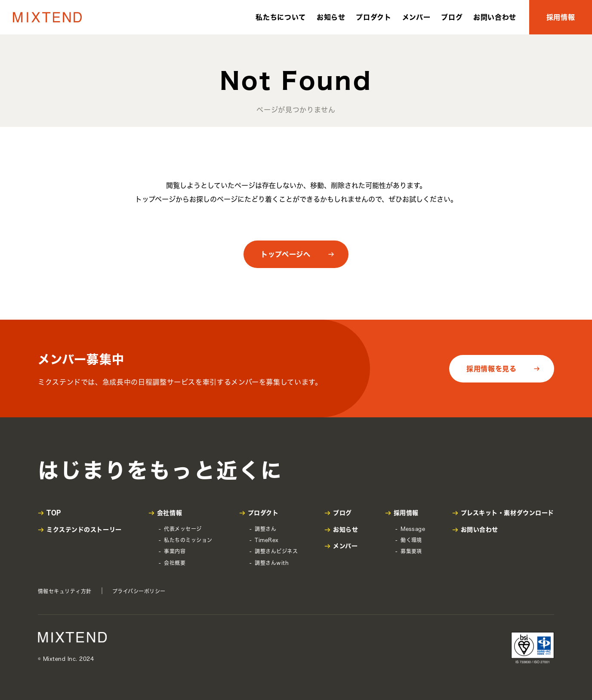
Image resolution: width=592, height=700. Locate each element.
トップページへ (285, 254)
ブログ (452, 17)
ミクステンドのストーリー (84, 530)
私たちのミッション (188, 540)
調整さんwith (272, 563)
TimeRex (267, 540)
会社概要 (175, 563)
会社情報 (170, 513)
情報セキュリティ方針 (65, 591)
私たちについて (281, 17)
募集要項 (411, 551)
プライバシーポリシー (139, 591)
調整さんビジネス (276, 551)
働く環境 (411, 540)
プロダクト (373, 17)
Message (413, 529)
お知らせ (331, 17)
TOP (54, 513)
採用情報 (561, 17)
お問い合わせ (495, 17)
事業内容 (175, 551)
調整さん (265, 529)
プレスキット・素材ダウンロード (507, 513)
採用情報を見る (491, 369)
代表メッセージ (183, 529)
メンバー (416, 17)
